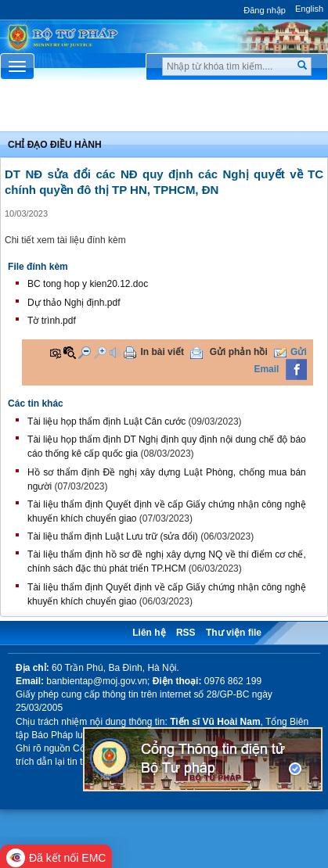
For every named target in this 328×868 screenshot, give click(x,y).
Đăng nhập (265, 10)
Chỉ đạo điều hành (55, 145)
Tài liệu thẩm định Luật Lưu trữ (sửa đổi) (113, 536)
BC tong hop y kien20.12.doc (88, 284)
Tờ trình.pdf (52, 321)
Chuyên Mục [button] (164, 110)
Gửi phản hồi (239, 352)
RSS (186, 633)
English (309, 9)
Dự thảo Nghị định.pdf (74, 303)
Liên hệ (149, 633)
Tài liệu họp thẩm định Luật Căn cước (106, 421)
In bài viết (162, 352)
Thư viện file (234, 633)
